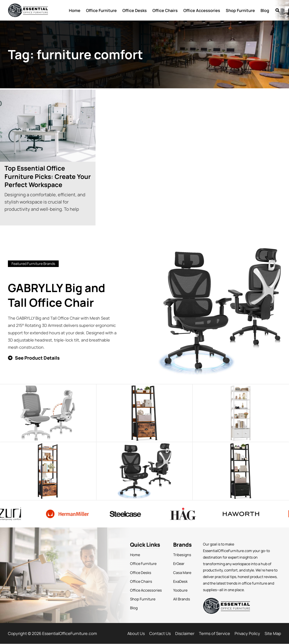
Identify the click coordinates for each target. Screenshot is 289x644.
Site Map (273, 633)
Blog (265, 10)
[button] (277, 10)
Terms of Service (214, 633)
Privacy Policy (247, 633)
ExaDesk (179, 581)
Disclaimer (185, 633)
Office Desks (135, 10)
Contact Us (160, 633)
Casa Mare (181, 572)
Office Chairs (165, 10)
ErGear (178, 564)
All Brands (181, 599)
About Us (136, 633)
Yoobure (179, 590)
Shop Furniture (240, 10)
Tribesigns (181, 555)
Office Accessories (202, 10)
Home (75, 10)
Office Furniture (101, 10)
